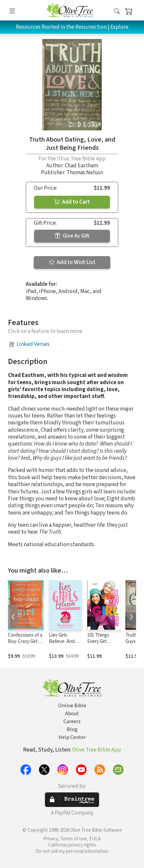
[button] (117, 11)
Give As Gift (72, 236)
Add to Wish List (72, 262)
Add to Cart (72, 202)
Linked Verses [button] (33, 344)
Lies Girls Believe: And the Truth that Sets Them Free (65, 645)
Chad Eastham (81, 166)
